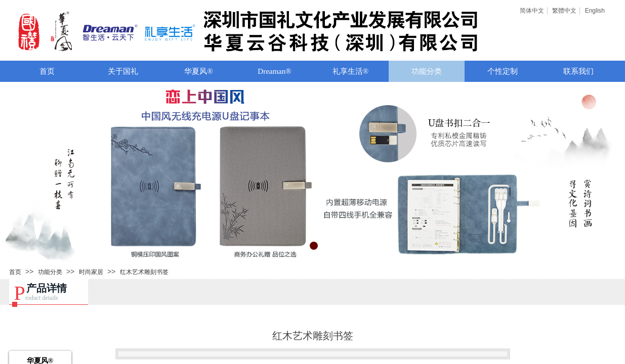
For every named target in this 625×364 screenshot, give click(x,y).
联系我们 (578, 71)
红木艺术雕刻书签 (144, 272)
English (595, 11)
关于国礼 (123, 71)
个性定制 (503, 71)
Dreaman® (274, 71)
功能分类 (427, 71)
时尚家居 (91, 272)
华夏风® (198, 71)
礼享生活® (350, 71)
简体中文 (532, 11)
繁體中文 (564, 11)
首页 (47, 71)
